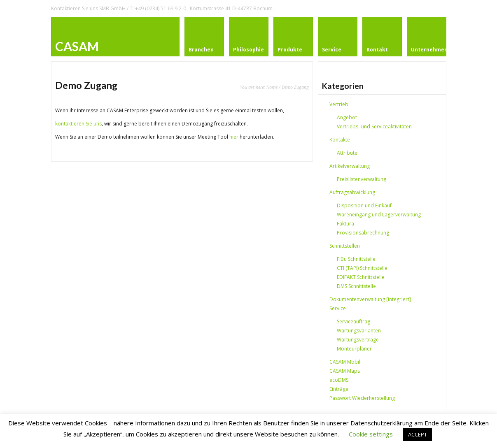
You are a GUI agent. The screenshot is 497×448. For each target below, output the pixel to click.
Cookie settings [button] (371, 434)
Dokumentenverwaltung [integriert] (370, 299)
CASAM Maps (345, 371)
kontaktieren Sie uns (78, 124)
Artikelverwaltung (350, 166)
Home (272, 87)
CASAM (77, 46)
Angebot (347, 117)
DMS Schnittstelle (356, 286)
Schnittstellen (345, 246)
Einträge (339, 389)
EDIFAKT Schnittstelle (361, 277)
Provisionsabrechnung (363, 233)
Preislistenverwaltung (362, 179)
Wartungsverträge (358, 340)
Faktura (345, 224)
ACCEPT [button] (418, 434)
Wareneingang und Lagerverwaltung (379, 215)
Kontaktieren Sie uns (75, 8)
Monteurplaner (354, 349)
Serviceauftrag (353, 321)
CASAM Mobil (345, 362)
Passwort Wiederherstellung (362, 398)
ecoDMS (339, 380)
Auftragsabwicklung (352, 192)
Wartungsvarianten (359, 331)
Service (338, 308)
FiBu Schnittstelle (356, 259)
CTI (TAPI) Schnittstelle (362, 268)
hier (234, 137)
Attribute (347, 153)
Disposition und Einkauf (364, 205)
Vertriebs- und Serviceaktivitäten (374, 127)
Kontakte (340, 140)
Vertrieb (339, 104)
